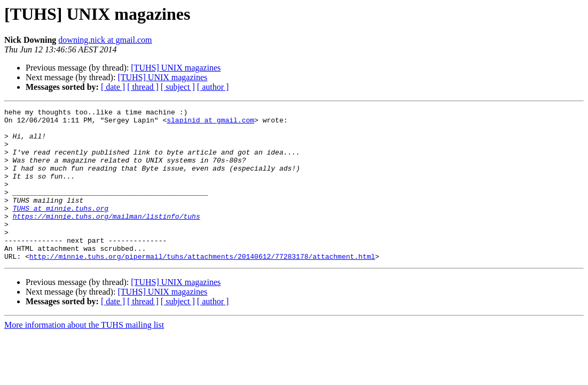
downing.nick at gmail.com (105, 40)
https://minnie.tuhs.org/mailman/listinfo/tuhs (107, 238)
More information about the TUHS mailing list (84, 355)
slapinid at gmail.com (210, 123)
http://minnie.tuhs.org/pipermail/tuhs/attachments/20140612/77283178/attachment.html (202, 287)
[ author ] (213, 87)
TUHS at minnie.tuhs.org (61, 229)
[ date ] (113, 87)
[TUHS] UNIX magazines (176, 68)
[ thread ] (143, 87)
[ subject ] (178, 87)
